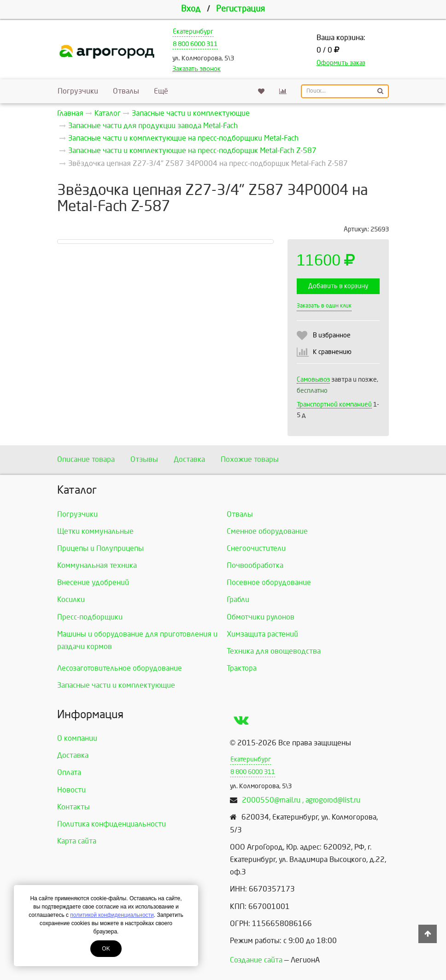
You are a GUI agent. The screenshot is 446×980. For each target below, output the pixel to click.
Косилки (71, 599)
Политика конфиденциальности (111, 824)
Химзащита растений (262, 634)
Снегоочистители (256, 548)
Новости (71, 790)
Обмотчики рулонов (261, 617)
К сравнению (332, 352)
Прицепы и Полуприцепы (100, 548)
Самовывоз (313, 380)
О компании (77, 738)
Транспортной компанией (334, 404)
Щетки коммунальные (95, 531)
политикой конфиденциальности (112, 915)
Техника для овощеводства (274, 651)
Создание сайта (256, 960)
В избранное (332, 335)
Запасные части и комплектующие (116, 685)
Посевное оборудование (269, 582)
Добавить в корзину (338, 286)
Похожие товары (250, 459)
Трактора (242, 668)
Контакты (73, 807)
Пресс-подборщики (90, 617)
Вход (191, 9)
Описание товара (86, 459)
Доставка (189, 459)
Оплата (69, 772)
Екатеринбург (193, 32)
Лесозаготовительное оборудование (120, 668)
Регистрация (241, 9)
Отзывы (144, 459)
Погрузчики (78, 91)
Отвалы (126, 91)
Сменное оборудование (267, 531)
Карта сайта (77, 841)
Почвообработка (255, 565)
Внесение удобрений (93, 582)
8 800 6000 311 (195, 44)
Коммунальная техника (97, 565)
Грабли (238, 599)
